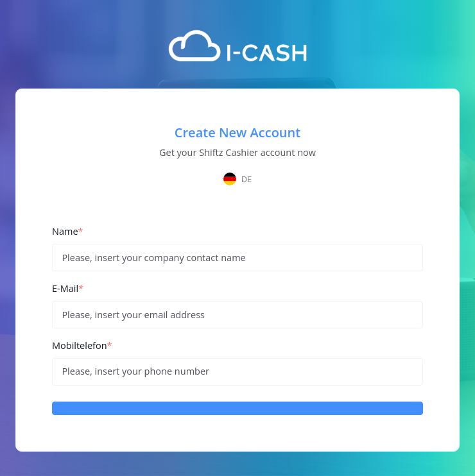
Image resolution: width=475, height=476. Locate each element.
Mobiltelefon (82, 345)
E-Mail (68, 288)
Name (68, 231)
